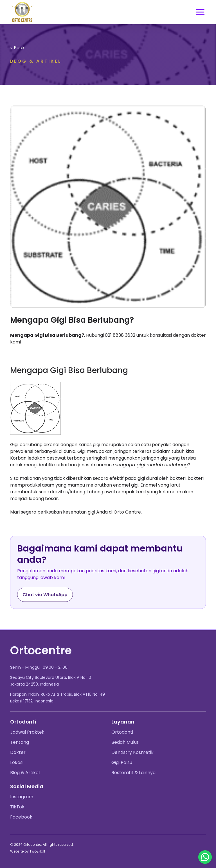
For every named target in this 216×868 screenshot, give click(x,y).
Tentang (20, 742)
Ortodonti (122, 732)
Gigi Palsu (122, 762)
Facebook (21, 817)
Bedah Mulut (125, 742)
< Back (17, 48)
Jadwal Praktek (27, 732)
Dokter (18, 752)
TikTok (17, 807)
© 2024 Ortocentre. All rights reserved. (42, 845)
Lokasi (17, 762)
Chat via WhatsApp (45, 595)
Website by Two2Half (28, 851)
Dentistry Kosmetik (132, 752)
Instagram (22, 797)
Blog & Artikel (25, 773)
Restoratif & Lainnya (133, 773)
